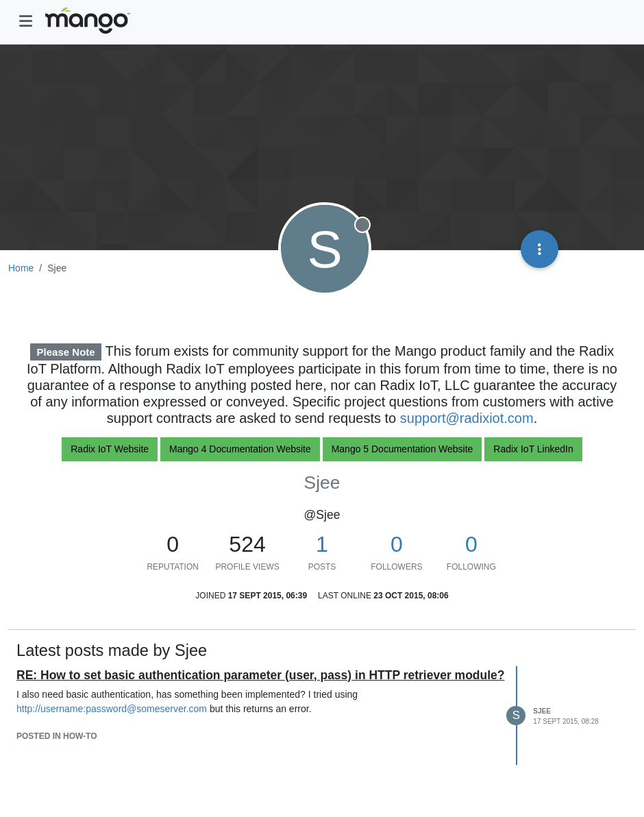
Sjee (542, 711)
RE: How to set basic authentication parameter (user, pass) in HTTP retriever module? (261, 675)
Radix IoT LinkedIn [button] (533, 449)
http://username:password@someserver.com (112, 709)
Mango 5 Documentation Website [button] (402, 449)
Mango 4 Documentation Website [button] (240, 449)
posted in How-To (57, 736)
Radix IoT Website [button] (110, 449)
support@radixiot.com (467, 418)
